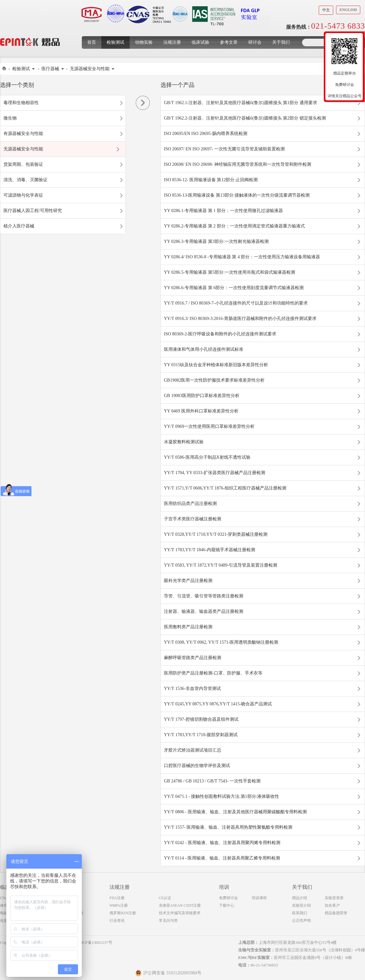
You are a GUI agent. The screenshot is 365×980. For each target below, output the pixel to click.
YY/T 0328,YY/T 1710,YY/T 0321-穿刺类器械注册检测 (216, 534)
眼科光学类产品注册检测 (188, 581)
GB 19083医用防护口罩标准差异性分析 (202, 396)
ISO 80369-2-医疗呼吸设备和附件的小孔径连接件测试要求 (220, 334)
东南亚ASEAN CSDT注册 (180, 905)
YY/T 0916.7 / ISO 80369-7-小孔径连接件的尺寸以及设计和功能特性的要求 (236, 303)
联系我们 (300, 913)
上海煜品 (30, 32)
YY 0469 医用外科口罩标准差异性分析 (201, 411)
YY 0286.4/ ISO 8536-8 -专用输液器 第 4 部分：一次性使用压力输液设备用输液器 (242, 257)
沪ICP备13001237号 (95, 942)
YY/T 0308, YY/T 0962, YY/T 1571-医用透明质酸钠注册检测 (221, 642)
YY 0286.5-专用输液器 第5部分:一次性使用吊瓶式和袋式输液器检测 (230, 272)
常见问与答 (168, 921)
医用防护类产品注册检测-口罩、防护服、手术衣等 (213, 673)
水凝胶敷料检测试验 (184, 442)
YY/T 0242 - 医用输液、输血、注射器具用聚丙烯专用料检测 (222, 843)
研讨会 (255, 42)
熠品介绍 (300, 898)
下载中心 (227, 905)
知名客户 (332, 905)
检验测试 (115, 42)
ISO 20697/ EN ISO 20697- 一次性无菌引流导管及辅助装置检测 (224, 149)
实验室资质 (334, 898)
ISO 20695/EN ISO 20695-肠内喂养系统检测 (206, 134)
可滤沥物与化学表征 (23, 195)
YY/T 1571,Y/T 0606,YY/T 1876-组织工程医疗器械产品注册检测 (225, 488)
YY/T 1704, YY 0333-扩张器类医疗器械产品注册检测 (215, 473)
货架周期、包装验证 (23, 164)
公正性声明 (301, 921)
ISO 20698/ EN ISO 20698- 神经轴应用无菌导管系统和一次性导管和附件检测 (238, 164)
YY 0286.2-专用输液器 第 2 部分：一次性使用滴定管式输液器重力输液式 (234, 226)
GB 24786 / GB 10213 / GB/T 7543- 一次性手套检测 (212, 781)
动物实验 (144, 42)
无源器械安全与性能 (90, 69)
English (348, 10)
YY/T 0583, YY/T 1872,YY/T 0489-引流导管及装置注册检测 (221, 565)
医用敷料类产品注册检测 (188, 627)
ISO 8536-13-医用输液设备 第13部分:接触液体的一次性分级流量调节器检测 (237, 195)
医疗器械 (50, 69)
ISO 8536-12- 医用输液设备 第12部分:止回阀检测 (211, 180)
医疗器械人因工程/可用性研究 (33, 211)
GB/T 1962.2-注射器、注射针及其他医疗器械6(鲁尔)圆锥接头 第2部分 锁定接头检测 (245, 118)
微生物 (10, 118)
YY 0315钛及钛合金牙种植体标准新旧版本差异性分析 (216, 365)
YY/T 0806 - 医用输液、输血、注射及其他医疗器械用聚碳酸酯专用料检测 (235, 812)
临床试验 (200, 42)
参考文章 (229, 42)
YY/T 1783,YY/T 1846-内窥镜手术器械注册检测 (210, 550)
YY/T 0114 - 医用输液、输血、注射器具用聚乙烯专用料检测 (222, 858)
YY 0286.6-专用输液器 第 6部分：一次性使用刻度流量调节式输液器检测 (234, 288)
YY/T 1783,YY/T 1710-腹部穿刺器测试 (201, 735)
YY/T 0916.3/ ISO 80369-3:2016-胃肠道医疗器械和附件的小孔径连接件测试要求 (240, 319)
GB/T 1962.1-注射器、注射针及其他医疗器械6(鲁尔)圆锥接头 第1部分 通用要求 (241, 103)
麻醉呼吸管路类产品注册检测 (193, 658)
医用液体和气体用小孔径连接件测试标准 (204, 349)
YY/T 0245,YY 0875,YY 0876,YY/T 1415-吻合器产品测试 (218, 704)
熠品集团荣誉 (336, 913)
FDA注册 (117, 898)
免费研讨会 (228, 898)
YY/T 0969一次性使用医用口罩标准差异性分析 (209, 426)
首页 (92, 42)
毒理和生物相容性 (21, 103)
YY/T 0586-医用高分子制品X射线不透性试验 (207, 457)
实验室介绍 (301, 905)
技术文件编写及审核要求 (180, 913)
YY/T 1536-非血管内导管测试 (192, 689)
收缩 (320, 71)
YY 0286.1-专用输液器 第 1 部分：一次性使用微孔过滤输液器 (223, 211)
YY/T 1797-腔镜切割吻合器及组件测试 (201, 719)
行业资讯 (117, 921)
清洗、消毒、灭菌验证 (25, 180)
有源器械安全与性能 (23, 134)
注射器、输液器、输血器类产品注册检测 (204, 611)
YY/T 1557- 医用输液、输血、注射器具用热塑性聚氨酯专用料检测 (228, 827)
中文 (326, 10)
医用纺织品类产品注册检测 (190, 504)
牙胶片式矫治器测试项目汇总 (193, 750)
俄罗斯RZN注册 (123, 913)
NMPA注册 (119, 905)
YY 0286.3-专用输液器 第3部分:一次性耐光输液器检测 (216, 241)
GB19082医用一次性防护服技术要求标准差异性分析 (214, 380)
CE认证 (165, 898)
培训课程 (259, 898)
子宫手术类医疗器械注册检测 (193, 519)
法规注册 (172, 42)
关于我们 (281, 42)
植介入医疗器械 (19, 226)
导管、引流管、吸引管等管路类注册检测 (204, 596)
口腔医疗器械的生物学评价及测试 (197, 766)
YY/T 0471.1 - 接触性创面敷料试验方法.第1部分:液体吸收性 (222, 796)
